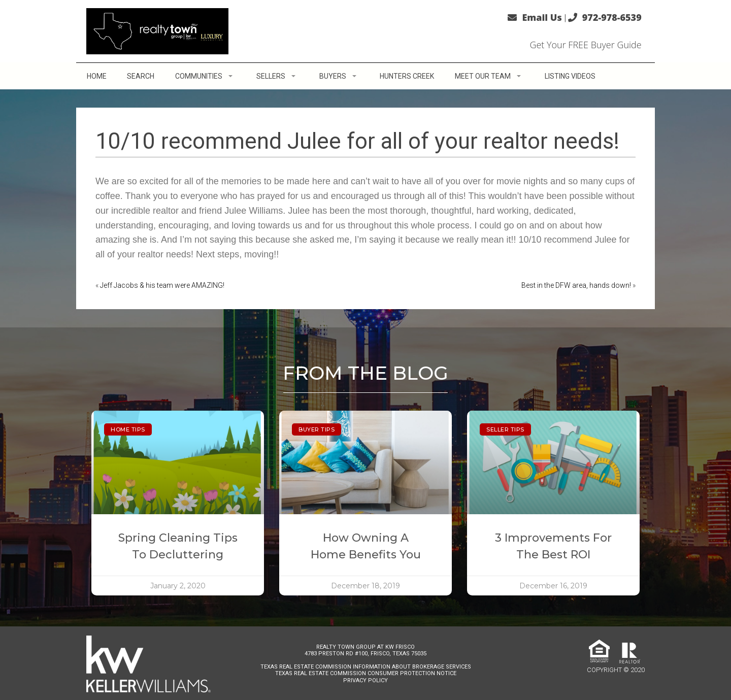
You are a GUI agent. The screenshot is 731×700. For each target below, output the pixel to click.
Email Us (542, 17)
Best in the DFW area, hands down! (576, 285)
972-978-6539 (612, 17)
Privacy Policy (365, 680)
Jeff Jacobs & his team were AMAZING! (162, 285)
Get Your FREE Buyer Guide (585, 45)
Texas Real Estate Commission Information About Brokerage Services (366, 667)
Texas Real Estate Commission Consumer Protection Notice (366, 673)
